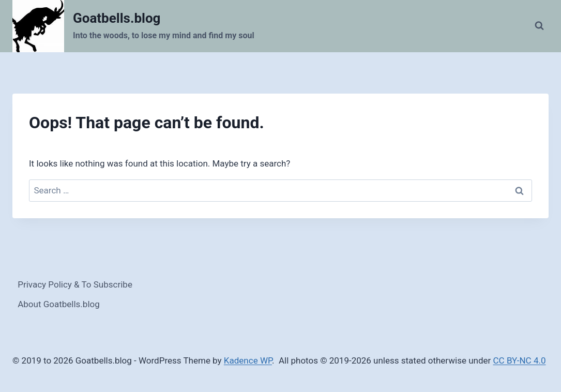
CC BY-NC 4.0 (520, 360)
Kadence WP (248, 360)
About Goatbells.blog (59, 304)
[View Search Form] (539, 26)
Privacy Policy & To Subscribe (75, 284)
